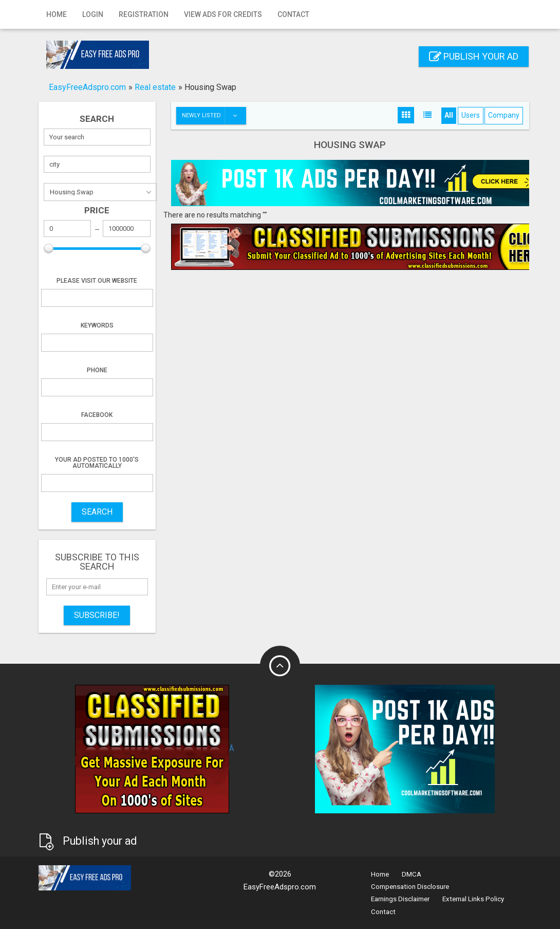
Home (57, 14)
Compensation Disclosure (410, 887)
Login (93, 14)
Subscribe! (97, 615)
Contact (293, 14)
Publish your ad (474, 56)
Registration (144, 14)
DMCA (412, 874)
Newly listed (214, 116)
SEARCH (97, 512)
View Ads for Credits (223, 14)
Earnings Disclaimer (400, 899)
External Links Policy (473, 899)
